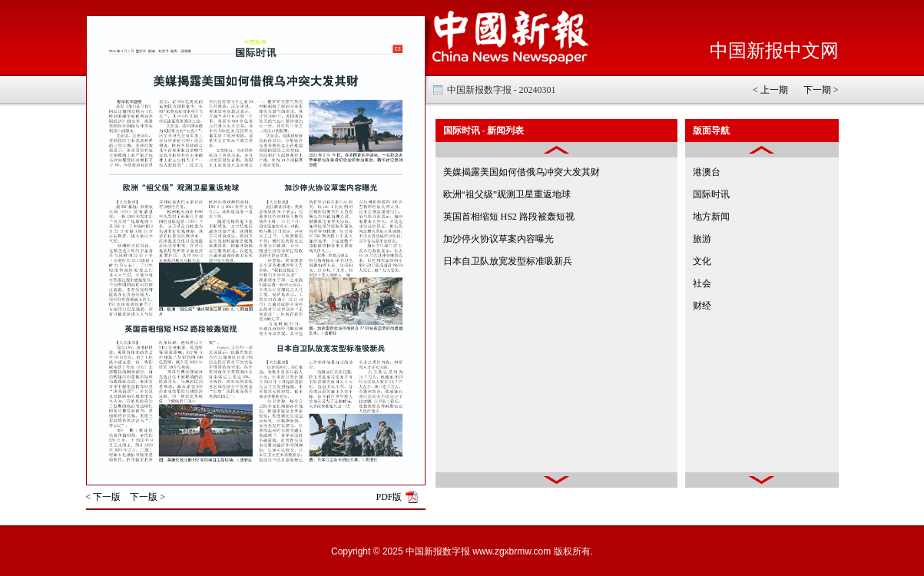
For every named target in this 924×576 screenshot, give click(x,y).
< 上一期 (770, 90)
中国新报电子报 (510, 38)
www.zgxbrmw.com (512, 551)
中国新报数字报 (438, 551)
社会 (702, 283)
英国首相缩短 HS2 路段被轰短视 (509, 217)
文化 (702, 261)
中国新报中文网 (774, 51)
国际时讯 (711, 194)
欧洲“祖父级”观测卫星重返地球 (507, 194)
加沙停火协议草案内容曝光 (498, 239)
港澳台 (707, 172)
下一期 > (821, 90)
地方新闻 (711, 217)
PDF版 (389, 497)
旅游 (702, 239)
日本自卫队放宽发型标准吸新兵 (508, 261)
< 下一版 (104, 497)
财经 (702, 306)
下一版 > (147, 497)
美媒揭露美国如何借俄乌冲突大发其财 (522, 172)
